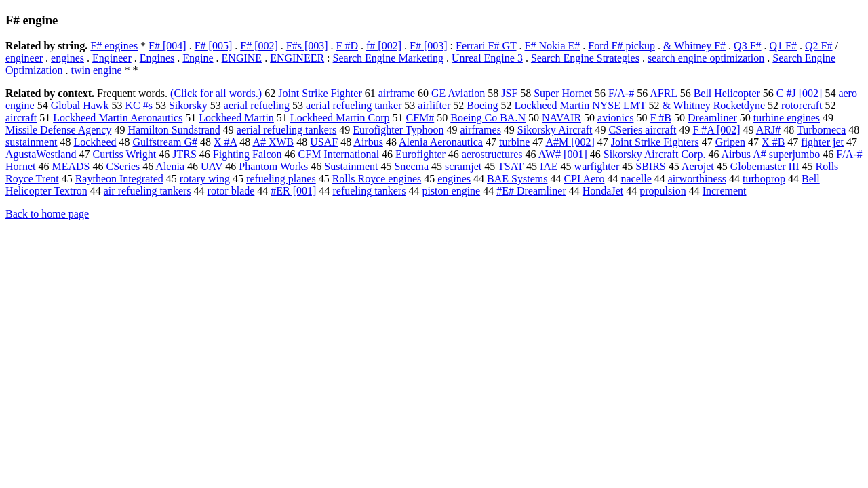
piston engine (451, 191)
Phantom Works (273, 166)
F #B (660, 118)
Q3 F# (747, 46)
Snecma (411, 166)
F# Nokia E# (553, 46)
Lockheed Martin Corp (340, 118)
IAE (549, 166)
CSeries (123, 166)
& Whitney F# (694, 46)
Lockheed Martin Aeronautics (118, 118)
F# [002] (259, 46)
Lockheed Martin (236, 118)
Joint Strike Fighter (320, 93)
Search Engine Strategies (585, 58)
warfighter (597, 166)
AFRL (663, 93)
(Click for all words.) (216, 93)
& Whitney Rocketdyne (713, 105)
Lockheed (95, 142)
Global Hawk (80, 105)
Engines (157, 58)
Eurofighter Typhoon (398, 130)
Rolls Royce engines (377, 179)
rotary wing (205, 179)
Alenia (170, 166)
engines (67, 58)
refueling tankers (369, 191)
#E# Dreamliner (531, 191)
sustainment (31, 142)
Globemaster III (765, 166)
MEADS (71, 166)
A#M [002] (570, 142)
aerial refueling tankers (287, 130)
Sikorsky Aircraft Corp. (655, 154)
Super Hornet (563, 93)
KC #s (138, 105)
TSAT (511, 166)
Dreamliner (712, 118)
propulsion (663, 191)
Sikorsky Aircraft (555, 130)
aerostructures (492, 154)
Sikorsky (188, 105)
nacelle (636, 179)
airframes (480, 130)
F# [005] (214, 46)
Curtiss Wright (124, 154)
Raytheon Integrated (119, 179)
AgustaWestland (41, 154)
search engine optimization (706, 58)
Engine (198, 58)
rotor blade (231, 191)
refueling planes (281, 179)
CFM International (339, 154)
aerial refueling (257, 105)
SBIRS (650, 166)
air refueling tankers (147, 191)
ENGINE (242, 58)
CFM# (420, 118)
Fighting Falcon (248, 154)
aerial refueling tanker (354, 105)
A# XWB (273, 142)
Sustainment (351, 166)
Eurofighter (420, 154)
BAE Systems (517, 179)
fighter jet (822, 142)
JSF (509, 93)
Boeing (482, 105)
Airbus (368, 142)
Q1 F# (783, 46)
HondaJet (603, 191)
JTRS (184, 154)
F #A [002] (716, 130)
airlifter (434, 105)
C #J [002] (800, 93)
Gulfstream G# (165, 142)
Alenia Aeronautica (441, 142)
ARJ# (768, 130)
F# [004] (167, 46)
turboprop (764, 179)
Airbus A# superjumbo (771, 154)
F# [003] (429, 46)
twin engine (96, 70)
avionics (615, 118)
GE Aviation (458, 93)
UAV (212, 166)
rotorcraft (802, 105)
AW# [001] (563, 154)
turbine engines (787, 118)
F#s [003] (307, 46)
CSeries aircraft (643, 130)
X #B (773, 142)
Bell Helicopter (727, 93)
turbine (514, 142)
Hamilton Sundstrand (174, 130)
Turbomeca (821, 130)
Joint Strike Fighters (655, 142)
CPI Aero (584, 179)
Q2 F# (818, 46)
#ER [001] (293, 191)
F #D (347, 46)
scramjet (463, 166)
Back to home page (47, 214)
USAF (324, 142)
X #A (225, 142)
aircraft (21, 118)
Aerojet (698, 166)
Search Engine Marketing (389, 58)
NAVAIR (561, 118)
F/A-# (621, 93)
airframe (397, 93)
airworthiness (697, 179)
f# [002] (384, 46)
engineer (24, 58)
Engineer (112, 58)
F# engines (114, 46)
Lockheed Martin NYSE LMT (580, 105)
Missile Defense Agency (58, 130)
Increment (725, 191)
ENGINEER (297, 58)
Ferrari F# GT (486, 46)
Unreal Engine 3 (487, 58)
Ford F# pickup (622, 46)
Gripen (730, 142)
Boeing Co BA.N (488, 118)
